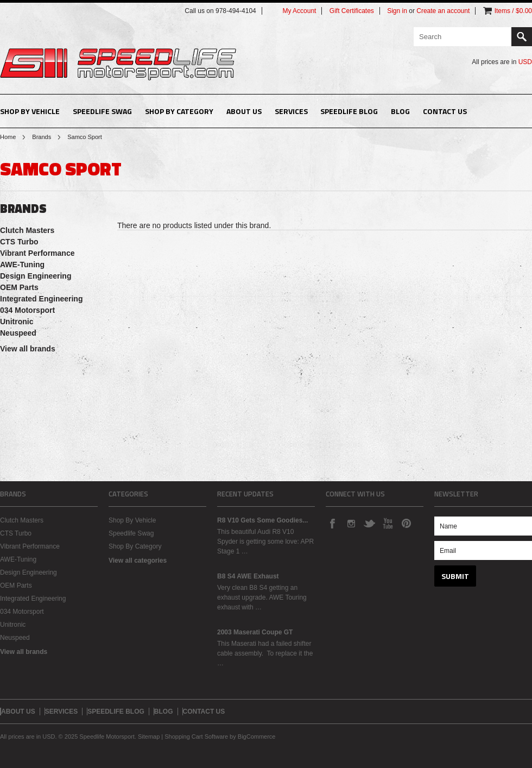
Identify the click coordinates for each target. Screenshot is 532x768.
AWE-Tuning (22, 265)
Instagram (351, 523)
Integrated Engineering (41, 299)
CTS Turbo (19, 242)
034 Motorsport (27, 310)
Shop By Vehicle (30, 111)
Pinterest (406, 523)
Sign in (397, 11)
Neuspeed (18, 333)
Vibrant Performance (37, 253)
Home (8, 137)
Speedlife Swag (102, 111)
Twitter (369, 523)
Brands (42, 137)
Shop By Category (179, 111)
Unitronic (17, 322)
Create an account (443, 11)
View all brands (28, 349)
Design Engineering (36, 276)
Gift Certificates (352, 11)
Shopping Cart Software (196, 736)
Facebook (332, 523)
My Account (299, 11)
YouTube (388, 523)
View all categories (138, 561)
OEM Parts (19, 287)
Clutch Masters (27, 230)
